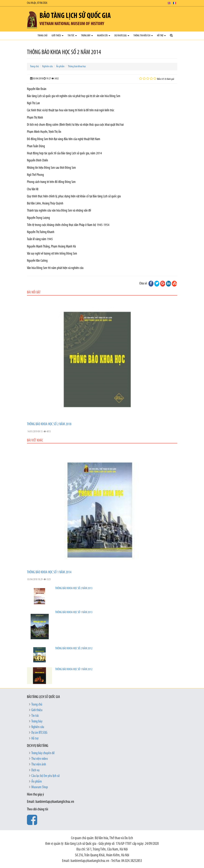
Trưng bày (87, 36)
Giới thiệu (58, 36)
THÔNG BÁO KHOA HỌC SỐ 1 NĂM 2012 (74, 669)
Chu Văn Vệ (33, 189)
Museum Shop (40, 787)
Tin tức (72, 36)
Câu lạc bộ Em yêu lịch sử (45, 776)
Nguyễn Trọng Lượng (38, 218)
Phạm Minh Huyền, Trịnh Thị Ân (44, 132)
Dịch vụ (35, 770)
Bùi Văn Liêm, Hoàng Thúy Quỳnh (45, 204)
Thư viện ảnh (39, 765)
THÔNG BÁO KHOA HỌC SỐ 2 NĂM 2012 (74, 649)
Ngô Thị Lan (33, 103)
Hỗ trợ (161, 36)
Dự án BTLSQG (122, 36)
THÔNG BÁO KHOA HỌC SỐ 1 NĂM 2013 (74, 612)
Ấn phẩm (60, 67)
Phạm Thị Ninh (35, 118)
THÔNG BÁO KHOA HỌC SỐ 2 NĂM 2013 (74, 588)
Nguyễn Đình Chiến (37, 161)
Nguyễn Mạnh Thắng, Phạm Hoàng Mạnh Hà (51, 247)
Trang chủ (42, 36)
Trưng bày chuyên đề (43, 753)
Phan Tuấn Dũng (36, 146)
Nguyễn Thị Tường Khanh (41, 232)
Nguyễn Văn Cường (37, 261)
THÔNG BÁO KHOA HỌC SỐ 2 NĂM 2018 (49, 424)
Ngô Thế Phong (35, 175)
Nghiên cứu (104, 36)
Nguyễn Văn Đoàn (37, 89)
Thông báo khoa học (77, 67)
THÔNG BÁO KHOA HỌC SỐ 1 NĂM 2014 (49, 572)
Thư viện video (40, 759)
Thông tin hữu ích (143, 36)
